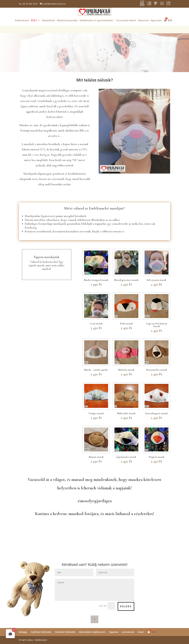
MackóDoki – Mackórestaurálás (60, 21)
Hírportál (143, 21)
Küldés (126, 606)
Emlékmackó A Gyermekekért (97, 21)
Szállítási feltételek (41, 632)
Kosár (141, 632)
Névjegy (23, 632)
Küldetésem (22, 21)
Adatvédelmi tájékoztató (92, 632)
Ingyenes (114, 632)
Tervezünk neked (126, 21)
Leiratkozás (128, 632)
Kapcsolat (156, 21)
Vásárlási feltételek (65, 632)
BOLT (34, 21)
